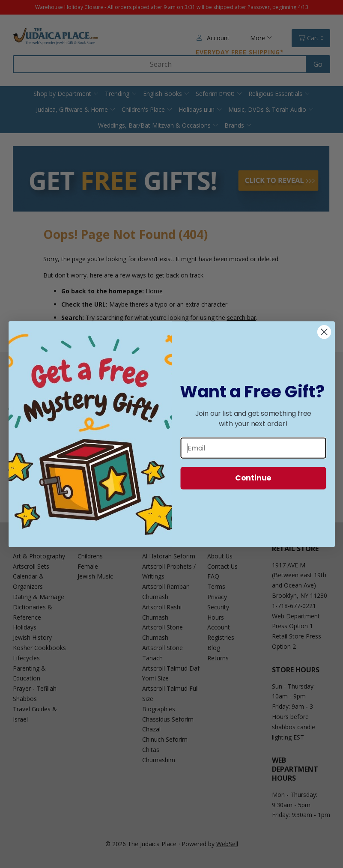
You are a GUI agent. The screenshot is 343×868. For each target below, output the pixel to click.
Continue (253, 477)
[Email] (253, 448)
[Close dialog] (324, 332)
